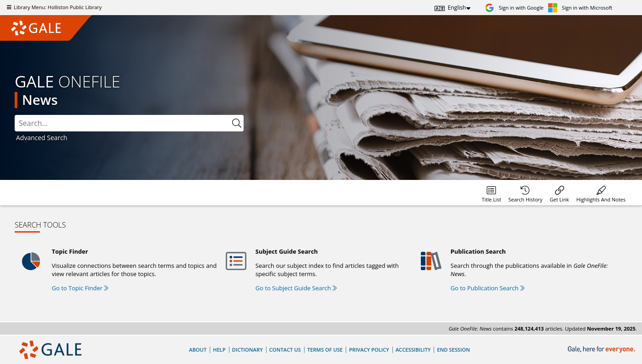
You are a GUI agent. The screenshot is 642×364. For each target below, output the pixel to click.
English (457, 8)
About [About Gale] (198, 350)
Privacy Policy (369, 350)
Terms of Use (325, 350)
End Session (453, 350)
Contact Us (285, 350)
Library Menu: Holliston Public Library (53, 7)
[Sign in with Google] (514, 8)
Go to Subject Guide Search (296, 288)
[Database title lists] (491, 193)
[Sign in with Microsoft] (580, 8)
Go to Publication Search (488, 288)
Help (219, 350)
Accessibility (413, 350)
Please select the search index (15, 115)
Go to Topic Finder (80, 288)
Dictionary (248, 350)
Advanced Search (42, 138)
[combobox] (122, 123)
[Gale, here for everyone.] (602, 350)
